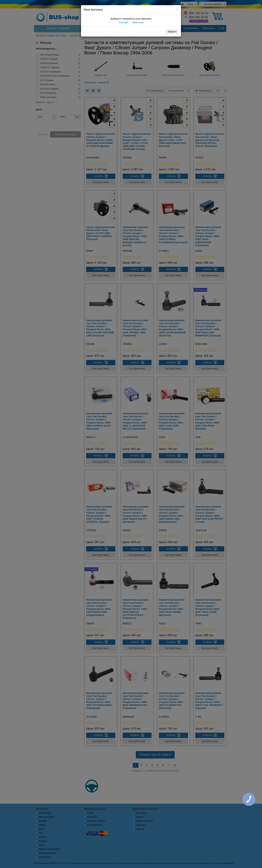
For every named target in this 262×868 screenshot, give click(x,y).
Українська (137, 22)
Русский (123, 22)
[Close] (177, 9)
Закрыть (172, 32)
